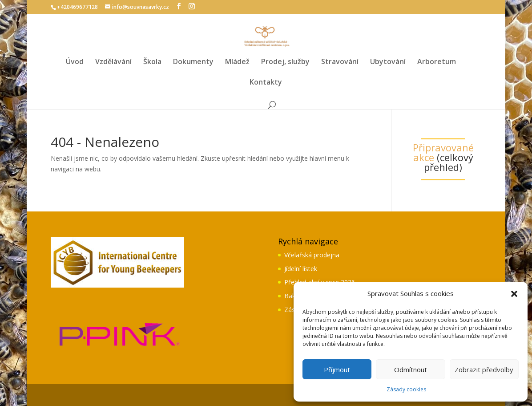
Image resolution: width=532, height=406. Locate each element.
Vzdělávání (113, 62)
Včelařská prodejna (312, 255)
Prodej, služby (285, 62)
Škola (152, 62)
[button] (514, 294)
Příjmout (337, 369)
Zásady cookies (406, 389)
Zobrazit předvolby (484, 369)
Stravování (340, 62)
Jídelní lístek (301, 269)
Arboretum (437, 62)
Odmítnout (411, 369)
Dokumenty (193, 62)
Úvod (75, 62)
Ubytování (388, 62)
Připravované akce (443, 152)
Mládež (237, 62)
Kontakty (266, 83)
